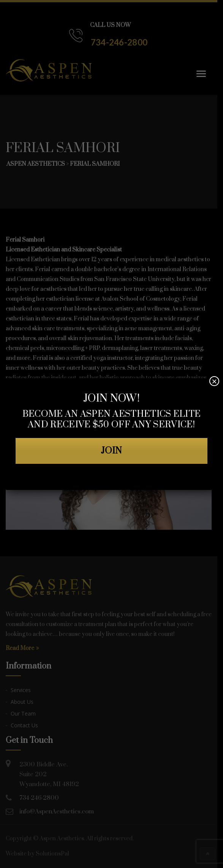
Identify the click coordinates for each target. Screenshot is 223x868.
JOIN (112, 451)
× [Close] (214, 381)
